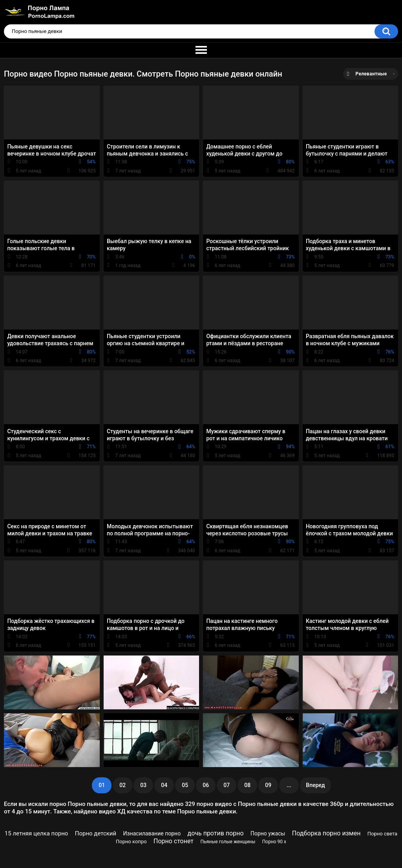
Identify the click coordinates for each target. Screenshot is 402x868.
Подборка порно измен (326, 833)
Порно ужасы (268, 833)
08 (247, 785)
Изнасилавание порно (152, 833)
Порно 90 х (274, 842)
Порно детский (96, 833)
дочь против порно (216, 833)
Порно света (382, 834)
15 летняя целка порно (37, 833)
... (289, 785)
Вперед (315, 785)
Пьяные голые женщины (228, 842)
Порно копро (131, 841)
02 (122, 785)
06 (206, 785)
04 (164, 785)
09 (268, 785)
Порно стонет (174, 841)
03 (143, 785)
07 (227, 785)
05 (185, 785)
